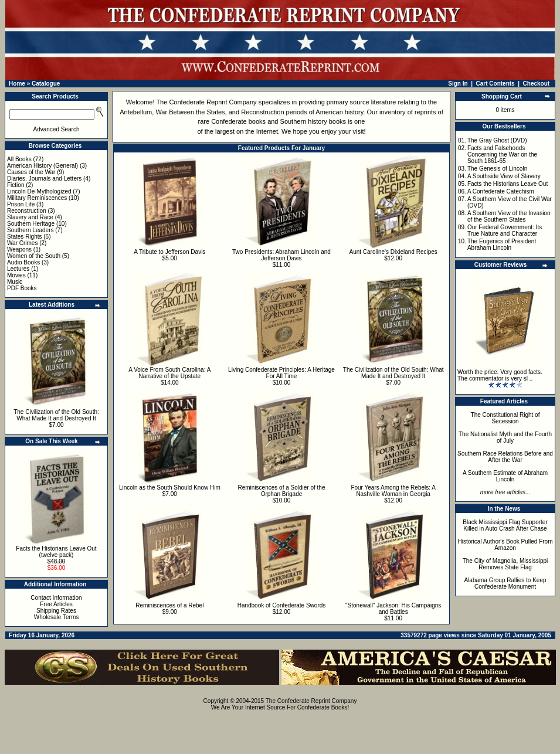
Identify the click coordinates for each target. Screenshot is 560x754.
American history (339, 112)
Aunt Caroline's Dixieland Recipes (393, 252)
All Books (19, 159)
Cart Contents (495, 84)
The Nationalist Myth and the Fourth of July (505, 437)
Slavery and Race (30, 217)
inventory (393, 112)
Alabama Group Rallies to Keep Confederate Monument (505, 583)
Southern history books (313, 121)
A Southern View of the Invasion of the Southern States (509, 216)
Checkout (537, 84)
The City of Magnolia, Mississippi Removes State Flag (505, 564)
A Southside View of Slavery (504, 176)
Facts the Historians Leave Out (508, 184)
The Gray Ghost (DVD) (497, 140)
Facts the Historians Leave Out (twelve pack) (56, 552)
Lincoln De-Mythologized (39, 191)
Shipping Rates (56, 611)
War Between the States (190, 112)
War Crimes (22, 243)
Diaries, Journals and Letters (44, 179)
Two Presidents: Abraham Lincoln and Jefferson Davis (281, 255)
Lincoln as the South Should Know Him (170, 488)
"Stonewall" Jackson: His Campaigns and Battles (393, 609)
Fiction (16, 185)
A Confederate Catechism (501, 191)
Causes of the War (31, 172)
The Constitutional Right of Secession (505, 418)
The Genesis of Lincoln (497, 169)
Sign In (458, 84)
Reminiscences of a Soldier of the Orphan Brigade (282, 491)
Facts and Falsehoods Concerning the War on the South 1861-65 (502, 154)
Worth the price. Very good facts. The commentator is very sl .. (500, 375)
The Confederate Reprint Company (206, 102)
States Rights (24, 237)
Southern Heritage (31, 224)
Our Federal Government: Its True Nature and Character (505, 230)
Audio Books (23, 262)
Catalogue (46, 84)
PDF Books (22, 288)
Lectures (18, 269)
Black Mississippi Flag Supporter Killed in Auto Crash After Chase (505, 525)
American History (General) (43, 166)
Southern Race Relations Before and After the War (505, 457)
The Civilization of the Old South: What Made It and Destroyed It (56, 415)
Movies (16, 275)
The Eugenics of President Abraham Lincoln (502, 244)
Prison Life (21, 204)
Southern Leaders (30, 230)
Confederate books (238, 121)
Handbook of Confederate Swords (282, 605)
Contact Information (56, 598)
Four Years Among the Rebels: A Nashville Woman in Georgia (393, 491)
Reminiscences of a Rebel (169, 605)
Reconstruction (27, 211)
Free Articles (56, 604)
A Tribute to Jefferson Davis (169, 252)
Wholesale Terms (57, 617)
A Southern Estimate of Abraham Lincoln (505, 476)
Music (15, 282)
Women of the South (34, 256)
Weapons (19, 249)
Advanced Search (57, 129)
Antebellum (136, 112)
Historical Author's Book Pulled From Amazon (505, 545)
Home (17, 84)
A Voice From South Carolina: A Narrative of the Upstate (169, 373)
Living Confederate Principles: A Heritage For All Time (281, 373)
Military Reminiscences (37, 198)
